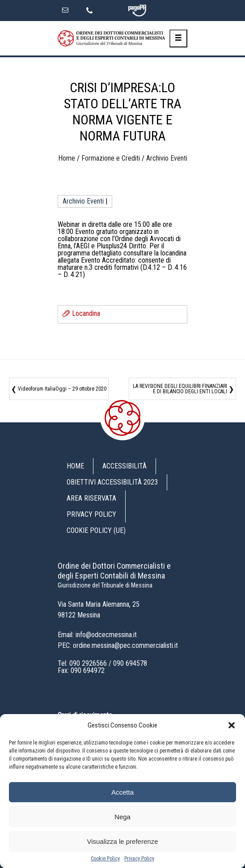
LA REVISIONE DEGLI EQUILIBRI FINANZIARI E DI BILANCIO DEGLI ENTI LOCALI (180, 389)
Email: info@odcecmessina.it (97, 635)
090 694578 (130, 663)
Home (67, 158)
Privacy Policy (139, 859)
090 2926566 (88, 663)
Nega (122, 817)
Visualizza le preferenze (123, 841)
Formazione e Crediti (111, 158)
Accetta (122, 792)
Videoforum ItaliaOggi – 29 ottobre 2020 (62, 389)
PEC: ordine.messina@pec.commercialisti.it (118, 645)
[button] (232, 725)
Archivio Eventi (167, 158)
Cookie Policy (105, 859)
